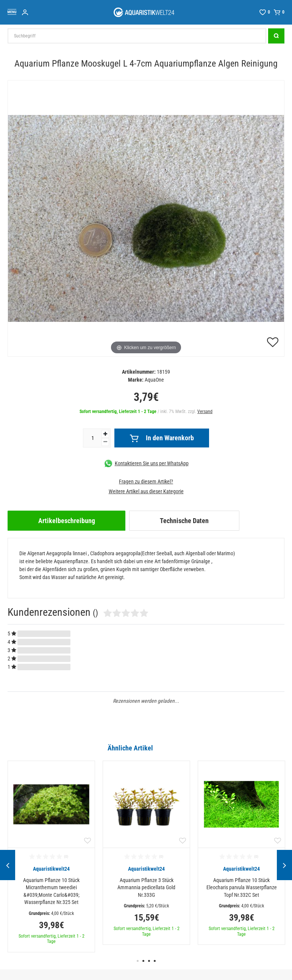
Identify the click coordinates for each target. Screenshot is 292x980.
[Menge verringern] (105, 442)
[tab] (66, 521)
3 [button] (149, 961)
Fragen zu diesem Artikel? (146, 481)
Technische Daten (184, 521)
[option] (51, 857)
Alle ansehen (269, 748)
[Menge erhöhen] (105, 434)
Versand (205, 412)
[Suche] (276, 36)
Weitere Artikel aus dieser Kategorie (146, 491)
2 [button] (143, 961)
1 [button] (138, 961)
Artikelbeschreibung (67, 521)
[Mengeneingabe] (92, 438)
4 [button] (155, 961)
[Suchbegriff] (137, 36)
